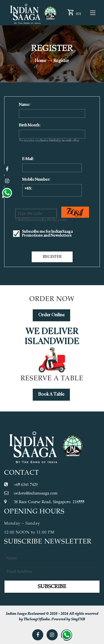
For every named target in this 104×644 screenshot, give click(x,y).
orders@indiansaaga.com (36, 493)
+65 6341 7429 (26, 485)
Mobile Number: (36, 180)
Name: (24, 105)
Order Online (51, 315)
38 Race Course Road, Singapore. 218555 (49, 502)
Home (40, 61)
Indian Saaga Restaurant (26, 614)
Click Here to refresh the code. (41, 220)
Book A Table (51, 395)
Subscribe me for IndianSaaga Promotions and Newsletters (47, 234)
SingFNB (78, 619)
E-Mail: (28, 159)
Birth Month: (30, 125)
